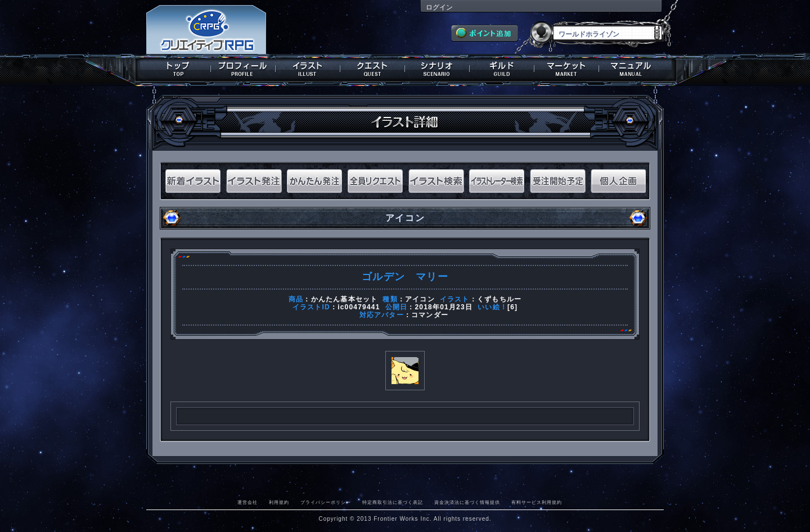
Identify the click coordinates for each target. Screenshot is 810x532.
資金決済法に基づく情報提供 (467, 502)
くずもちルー (499, 299)
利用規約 (279, 502)
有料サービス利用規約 (537, 502)
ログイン (439, 7)
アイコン (420, 299)
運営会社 (247, 502)
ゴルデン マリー (405, 277)
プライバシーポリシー (326, 502)
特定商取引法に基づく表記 (393, 502)
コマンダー (430, 315)
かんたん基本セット (345, 299)
